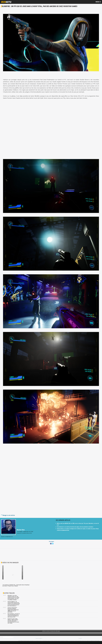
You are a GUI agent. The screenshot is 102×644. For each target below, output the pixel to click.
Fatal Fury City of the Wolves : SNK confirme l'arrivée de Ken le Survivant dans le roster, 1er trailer (13, 623)
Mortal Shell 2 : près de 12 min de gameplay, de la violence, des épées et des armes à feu (14, 617)
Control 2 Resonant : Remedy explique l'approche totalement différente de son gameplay (13, 612)
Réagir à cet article (8, 517)
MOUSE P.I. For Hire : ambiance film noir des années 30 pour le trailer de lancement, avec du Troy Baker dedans (13, 600)
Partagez (52, 543)
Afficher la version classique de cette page (51, 633)
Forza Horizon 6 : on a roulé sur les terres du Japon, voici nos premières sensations (75, 529)
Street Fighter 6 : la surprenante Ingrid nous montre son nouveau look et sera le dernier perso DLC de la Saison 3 (14, 606)
